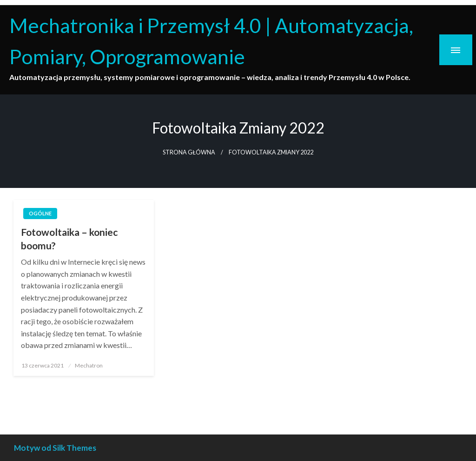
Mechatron (89, 365)
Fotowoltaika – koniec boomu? (69, 239)
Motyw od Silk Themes (55, 448)
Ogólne (40, 213)
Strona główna (189, 152)
